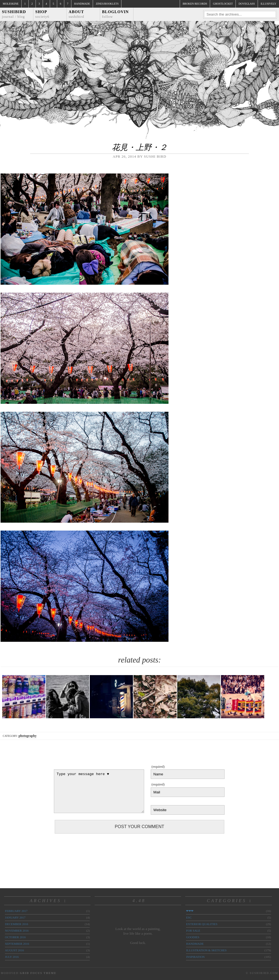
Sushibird (14, 14)
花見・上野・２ (140, 147)
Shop (42, 14)
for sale (193, 931)
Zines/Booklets (107, 4)
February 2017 (16, 911)
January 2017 (15, 917)
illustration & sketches (206, 950)
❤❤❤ (190, 911)
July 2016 (12, 957)
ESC (189, 917)
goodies (193, 937)
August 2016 (14, 950)
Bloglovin (115, 14)
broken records (195, 4)
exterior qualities (202, 924)
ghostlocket (223, 4)
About (76, 14)
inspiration (195, 957)
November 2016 (17, 931)
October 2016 (15, 937)
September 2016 (17, 944)
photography (28, 736)
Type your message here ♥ (99, 791)
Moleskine (11, 4)
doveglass (247, 4)
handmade (195, 944)
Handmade (82, 4)
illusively (268, 4)
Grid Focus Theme (38, 973)
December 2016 (17, 924)
